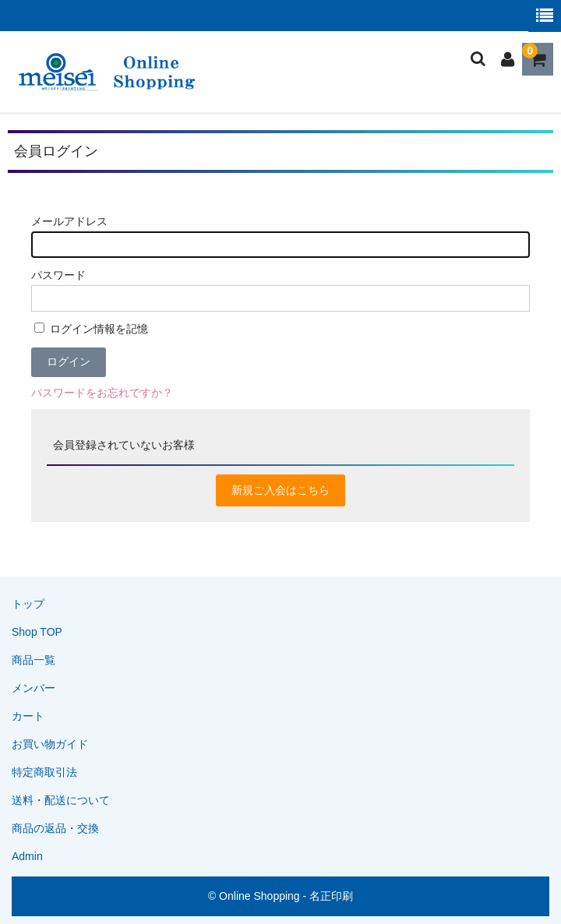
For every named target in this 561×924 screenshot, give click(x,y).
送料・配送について (61, 800)
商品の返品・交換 (55, 828)
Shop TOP (37, 632)
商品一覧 (34, 660)
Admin (27, 856)
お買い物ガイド (50, 744)
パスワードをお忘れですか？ (102, 393)
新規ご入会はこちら (280, 490)
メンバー (34, 688)
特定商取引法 (44, 772)
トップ (28, 604)
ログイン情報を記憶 (91, 329)
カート (28, 716)
